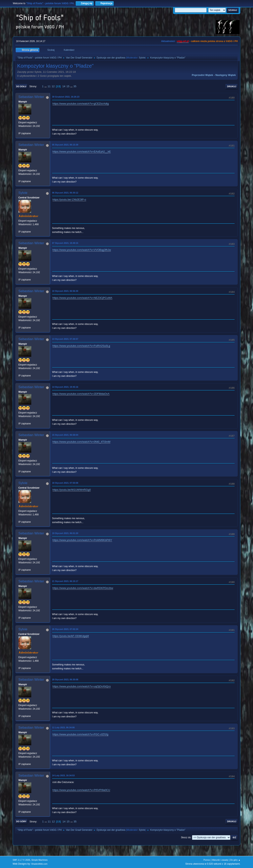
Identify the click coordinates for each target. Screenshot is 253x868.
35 (75, 86)
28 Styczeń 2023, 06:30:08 (65, 679)
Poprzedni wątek (202, 75)
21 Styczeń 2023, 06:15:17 (65, 581)
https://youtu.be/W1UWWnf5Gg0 (72, 490)
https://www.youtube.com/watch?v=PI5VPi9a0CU (81, 790)
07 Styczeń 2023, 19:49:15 (65, 243)
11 (49, 86)
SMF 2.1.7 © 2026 (21, 860)
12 (53, 86)
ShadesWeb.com (39, 864)
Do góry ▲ (235, 860)
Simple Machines (39, 860)
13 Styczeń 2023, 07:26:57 (65, 339)
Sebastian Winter (31, 97)
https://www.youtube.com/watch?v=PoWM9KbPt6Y (82, 540)
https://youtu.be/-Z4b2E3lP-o (69, 200)
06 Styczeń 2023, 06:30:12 (65, 193)
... (46, 86)
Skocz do (186, 837)
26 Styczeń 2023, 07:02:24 (65, 629)
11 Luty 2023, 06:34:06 (63, 727)
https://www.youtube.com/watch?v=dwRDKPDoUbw (83, 588)
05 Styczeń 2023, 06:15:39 (65, 145)
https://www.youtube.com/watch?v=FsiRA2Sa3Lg (81, 346)
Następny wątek (226, 75)
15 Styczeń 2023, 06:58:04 (65, 435)
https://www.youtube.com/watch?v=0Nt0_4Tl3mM (81, 442)
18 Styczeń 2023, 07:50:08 (65, 483)
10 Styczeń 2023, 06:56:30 (65, 291)
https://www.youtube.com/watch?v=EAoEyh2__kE (82, 152)
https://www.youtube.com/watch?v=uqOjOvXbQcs (82, 686)
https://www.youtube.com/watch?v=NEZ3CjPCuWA (82, 298)
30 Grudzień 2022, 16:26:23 (66, 97)
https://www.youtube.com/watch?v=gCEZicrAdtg (81, 104)
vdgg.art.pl (183, 41)
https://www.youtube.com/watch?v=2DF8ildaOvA (81, 394)
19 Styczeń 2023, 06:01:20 (65, 533)
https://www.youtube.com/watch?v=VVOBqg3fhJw (82, 250)
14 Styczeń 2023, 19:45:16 (65, 387)
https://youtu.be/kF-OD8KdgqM (71, 636)
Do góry (21, 821)
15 (68, 86)
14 (64, 86)
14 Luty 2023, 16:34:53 (63, 775)
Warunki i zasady (220, 860)
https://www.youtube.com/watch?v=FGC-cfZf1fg (80, 734)
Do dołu (21, 86)
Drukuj (232, 86)
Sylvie (142, 58)
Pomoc (207, 860)
